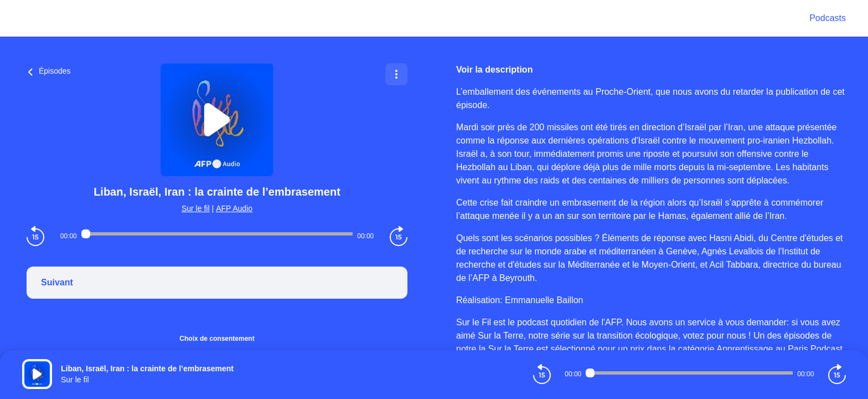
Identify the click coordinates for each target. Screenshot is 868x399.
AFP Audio (234, 208)
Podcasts (828, 18)
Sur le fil (196, 208)
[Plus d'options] (396, 74)
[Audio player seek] (217, 234)
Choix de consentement (217, 339)
